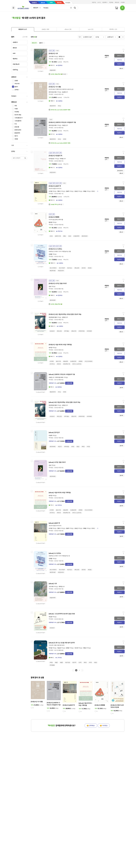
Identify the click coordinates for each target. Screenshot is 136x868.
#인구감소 (70, 268)
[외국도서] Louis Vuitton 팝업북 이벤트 (61, 110)
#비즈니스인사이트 (77, 364)
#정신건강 (59, 331)
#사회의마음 (82, 331)
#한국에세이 (85, 236)
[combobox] (36, 8)
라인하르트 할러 (53, 317)
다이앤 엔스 (52, 159)
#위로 (73, 447)
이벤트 (16, 109)
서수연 (76, 648)
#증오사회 (74, 331)
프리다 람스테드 (53, 92)
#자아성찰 (67, 447)
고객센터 (123, 2)
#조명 (65, 139)
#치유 (90, 663)
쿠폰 (16, 106)
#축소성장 (77, 268)
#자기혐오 (67, 331)
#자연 (83, 447)
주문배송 (111, 2)
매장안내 (117, 2)
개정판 (16, 139)
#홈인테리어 (53, 106)
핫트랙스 (59, 3)
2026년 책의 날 (55, 204)
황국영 (50, 222)
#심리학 (74, 663)
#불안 (56, 663)
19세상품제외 (18, 121)
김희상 (64, 317)
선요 (50, 287)
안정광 (68, 648)
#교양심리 (52, 331)
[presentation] (23, 29)
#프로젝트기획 (67, 364)
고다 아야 (51, 57)
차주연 (60, 57)
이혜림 (85, 191)
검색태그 (17, 90)
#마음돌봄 (52, 665)
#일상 (78, 447)
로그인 (99, 2)
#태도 (65, 236)
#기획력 (52, 361)
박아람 (61, 159)
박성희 (50, 436)
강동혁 (68, 191)
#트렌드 (90, 268)
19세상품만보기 (19, 118)
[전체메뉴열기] (13, 8)
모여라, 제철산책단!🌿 (56, 74)
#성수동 (84, 268)
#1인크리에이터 (89, 361)
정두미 (59, 191)
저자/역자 (17, 84)
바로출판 (68, 3)
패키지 (16, 136)
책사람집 (51, 59)
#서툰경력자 (76, 236)
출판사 (16, 87)
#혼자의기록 (58, 236)
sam (51, 2)
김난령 (64, 92)
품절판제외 (17, 133)
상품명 (16, 81)
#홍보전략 (66, 361)
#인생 (70, 236)
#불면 (61, 663)
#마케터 (81, 361)
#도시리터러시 (53, 268)
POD (16, 124)
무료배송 (17, 112)
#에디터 (59, 364)
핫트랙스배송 (18, 115)
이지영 (50, 191)
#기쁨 (88, 447)
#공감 (96, 663)
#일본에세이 (53, 70)
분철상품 (17, 127)
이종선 (85, 648)
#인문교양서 (53, 172)
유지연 (50, 348)
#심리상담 (68, 663)
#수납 (59, 106)
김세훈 (50, 254)
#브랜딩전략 (73, 361)
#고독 (80, 663)
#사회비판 (89, 331)
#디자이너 (52, 364)
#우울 (51, 663)
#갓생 (51, 236)
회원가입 (94, 2)
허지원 (50, 648)
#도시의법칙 (62, 268)
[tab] (23, 29)
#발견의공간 (53, 271)
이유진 (64, 125)
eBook (43, 3)
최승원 (50, 617)
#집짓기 (60, 447)
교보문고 (34, 3)
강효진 (76, 191)
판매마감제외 (18, 130)
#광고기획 (58, 361)
